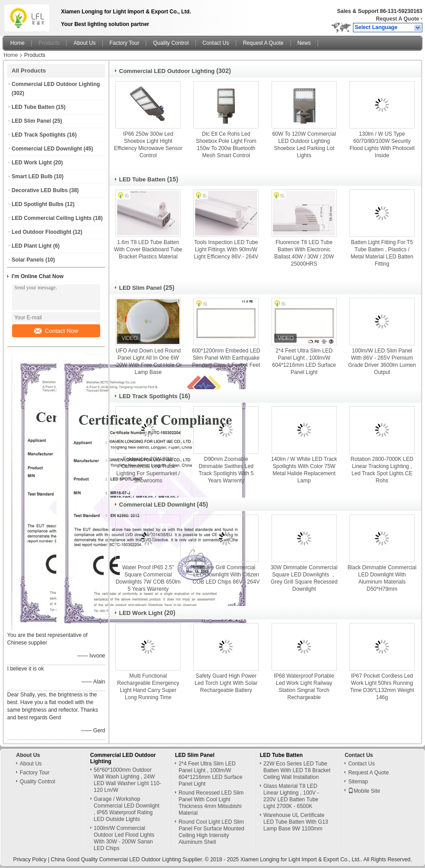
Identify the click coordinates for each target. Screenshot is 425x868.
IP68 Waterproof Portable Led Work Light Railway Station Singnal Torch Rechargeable (304, 687)
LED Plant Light (32, 246)
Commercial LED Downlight (47, 149)
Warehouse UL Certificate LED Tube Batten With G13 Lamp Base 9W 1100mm (296, 822)
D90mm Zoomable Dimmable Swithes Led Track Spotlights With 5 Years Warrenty (226, 470)
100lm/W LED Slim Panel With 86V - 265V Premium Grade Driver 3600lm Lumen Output (382, 361)
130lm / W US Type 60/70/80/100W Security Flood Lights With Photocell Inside (382, 145)
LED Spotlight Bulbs (38, 204)
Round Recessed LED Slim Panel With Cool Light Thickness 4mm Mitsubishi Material (211, 803)
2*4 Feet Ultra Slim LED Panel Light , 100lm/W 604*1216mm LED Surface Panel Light (304, 361)
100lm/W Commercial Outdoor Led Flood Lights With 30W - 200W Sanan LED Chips (124, 838)
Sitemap (358, 782)
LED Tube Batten (33, 107)
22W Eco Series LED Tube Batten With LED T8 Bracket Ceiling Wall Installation (297, 770)
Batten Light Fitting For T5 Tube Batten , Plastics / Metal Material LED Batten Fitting (382, 253)
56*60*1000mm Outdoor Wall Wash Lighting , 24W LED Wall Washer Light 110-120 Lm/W (128, 780)
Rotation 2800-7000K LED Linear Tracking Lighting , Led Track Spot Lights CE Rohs (382, 470)
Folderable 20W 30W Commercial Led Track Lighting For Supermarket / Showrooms (148, 470)
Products (49, 43)
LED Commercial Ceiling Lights (52, 218)
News (304, 43)
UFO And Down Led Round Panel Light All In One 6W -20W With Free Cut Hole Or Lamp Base (148, 361)
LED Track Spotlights (39, 135)
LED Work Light (32, 163)
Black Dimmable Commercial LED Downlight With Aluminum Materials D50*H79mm (382, 578)
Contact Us (216, 43)
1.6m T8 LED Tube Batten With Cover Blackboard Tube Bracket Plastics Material (148, 249)
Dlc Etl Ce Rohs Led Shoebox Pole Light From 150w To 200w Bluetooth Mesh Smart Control (226, 145)
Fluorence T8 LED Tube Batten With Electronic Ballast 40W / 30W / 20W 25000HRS (304, 253)
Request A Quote (397, 19)
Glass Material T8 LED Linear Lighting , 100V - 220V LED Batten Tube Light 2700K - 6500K (291, 796)
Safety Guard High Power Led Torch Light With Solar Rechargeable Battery (226, 683)
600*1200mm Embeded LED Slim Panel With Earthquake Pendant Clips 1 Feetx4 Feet (226, 358)
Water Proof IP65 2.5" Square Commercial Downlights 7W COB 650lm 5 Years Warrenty (148, 578)
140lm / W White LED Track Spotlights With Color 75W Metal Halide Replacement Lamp (304, 470)
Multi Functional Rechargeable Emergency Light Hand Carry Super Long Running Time (148, 687)
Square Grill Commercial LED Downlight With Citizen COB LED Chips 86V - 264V (226, 575)
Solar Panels (28, 260)
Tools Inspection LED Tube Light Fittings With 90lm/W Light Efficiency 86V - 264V (226, 249)
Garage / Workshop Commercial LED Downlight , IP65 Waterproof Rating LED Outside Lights (127, 809)
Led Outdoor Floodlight (41, 232)
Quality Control (171, 43)
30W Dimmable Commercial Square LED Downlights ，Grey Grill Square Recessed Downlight (304, 578)
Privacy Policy (30, 859)
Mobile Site (364, 791)
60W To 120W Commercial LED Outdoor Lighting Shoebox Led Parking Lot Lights (304, 145)
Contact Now (56, 331)
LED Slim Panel (31, 121)
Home (17, 43)
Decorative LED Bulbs (40, 190)
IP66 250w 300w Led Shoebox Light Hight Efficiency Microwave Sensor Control (148, 145)
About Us (84, 43)
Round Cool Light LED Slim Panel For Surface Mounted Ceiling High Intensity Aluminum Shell (211, 832)
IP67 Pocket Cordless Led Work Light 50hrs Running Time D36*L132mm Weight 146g (382, 687)
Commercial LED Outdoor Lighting (56, 84)
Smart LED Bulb (32, 176)
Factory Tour (124, 43)
